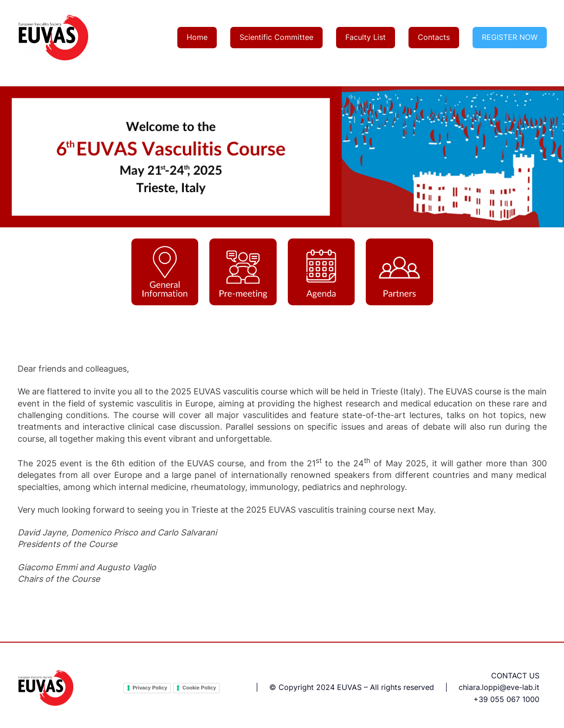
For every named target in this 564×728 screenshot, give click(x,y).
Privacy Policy (150, 688)
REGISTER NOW (510, 37)
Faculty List (366, 37)
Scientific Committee (276, 37)
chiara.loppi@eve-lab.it (499, 687)
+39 (481, 699)
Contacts (434, 37)
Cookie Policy (199, 688)
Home (197, 37)
